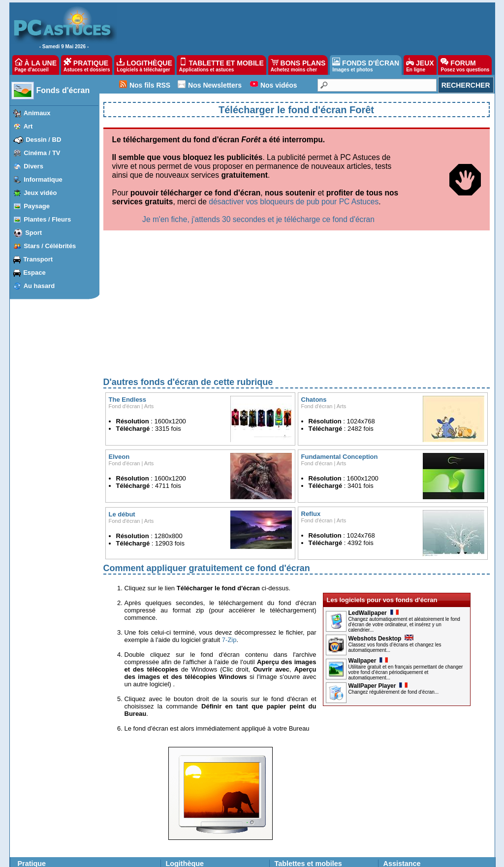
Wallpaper (368, 558)
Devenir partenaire (184, 857)
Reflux (311, 411)
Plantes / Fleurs (47, 219)
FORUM (465, 65)
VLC (25, 833)
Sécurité (111, 824)
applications (305, 771)
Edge (69, 789)
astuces (334, 771)
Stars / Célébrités (50, 246)
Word (107, 771)
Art (28, 126)
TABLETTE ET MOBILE (221, 65)
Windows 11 (35, 771)
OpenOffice (115, 789)
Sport (33, 233)
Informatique (43, 179)
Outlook (72, 824)
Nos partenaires (235, 857)
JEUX (420, 65)
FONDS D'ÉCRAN (366, 65)
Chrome (73, 798)
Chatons (314, 297)
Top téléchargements (193, 779)
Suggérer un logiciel (192, 788)
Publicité (143, 857)
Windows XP (36, 815)
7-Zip (229, 537)
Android (72, 771)
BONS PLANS (298, 65)
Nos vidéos (279, 85)
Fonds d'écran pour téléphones (315, 796)
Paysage (37, 206)
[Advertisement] (297, 204)
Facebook (75, 842)
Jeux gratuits (183, 834)
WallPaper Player (378, 583)
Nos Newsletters (215, 85)
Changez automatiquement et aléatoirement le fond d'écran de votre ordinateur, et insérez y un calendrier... (404, 522)
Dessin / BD (43, 140)
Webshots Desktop (381, 536)
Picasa (109, 833)
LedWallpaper (374, 510)
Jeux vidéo (40, 193)
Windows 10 (35, 780)
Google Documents (125, 798)
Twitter (71, 833)
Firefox (71, 806)
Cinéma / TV (42, 153)
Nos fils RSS (150, 85)
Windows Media (121, 842)
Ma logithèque (184, 796)
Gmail (70, 815)
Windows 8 (34, 789)
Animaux (37, 113)
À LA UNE (36, 65)
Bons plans (289, 817)
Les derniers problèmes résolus (425, 771)
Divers (33, 166)
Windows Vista (38, 806)
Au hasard (39, 286)
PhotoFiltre (33, 842)
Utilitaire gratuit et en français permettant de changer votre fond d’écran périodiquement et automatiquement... (406, 569)
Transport (38, 259)
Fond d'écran (125, 303)
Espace (34, 273)
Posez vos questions (410, 779)
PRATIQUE (87, 65)
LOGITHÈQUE (144, 65)
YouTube (111, 815)
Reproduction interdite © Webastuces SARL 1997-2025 (359, 857)
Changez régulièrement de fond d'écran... (394, 589)
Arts (149, 303)
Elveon (119, 354)
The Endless (128, 297)
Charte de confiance (100, 857)
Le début (122, 411)
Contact (271, 857)
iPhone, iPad (79, 780)
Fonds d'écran (63, 90)
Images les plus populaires (201, 826)
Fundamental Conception (340, 354)
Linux (26, 824)
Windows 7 (34, 798)
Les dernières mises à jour (201, 771)
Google (110, 806)
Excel (107, 780)
